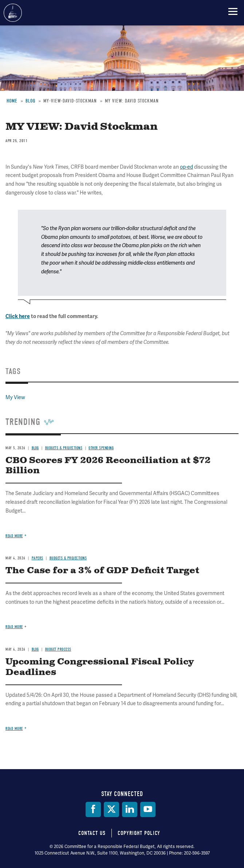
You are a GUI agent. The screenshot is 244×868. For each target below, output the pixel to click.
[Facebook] (93, 809)
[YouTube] (148, 809)
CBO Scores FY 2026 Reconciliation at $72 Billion (108, 466)
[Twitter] (111, 809)
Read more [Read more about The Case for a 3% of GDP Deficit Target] (14, 627)
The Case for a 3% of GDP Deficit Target (102, 571)
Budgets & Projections (64, 448)
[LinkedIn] (130, 809)
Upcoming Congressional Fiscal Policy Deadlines (100, 667)
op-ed (186, 167)
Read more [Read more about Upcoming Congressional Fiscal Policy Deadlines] (14, 729)
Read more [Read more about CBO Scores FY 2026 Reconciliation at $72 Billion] (14, 536)
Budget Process (58, 649)
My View (15, 397)
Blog (35, 448)
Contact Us (92, 833)
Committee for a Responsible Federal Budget (13, 13)
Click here (18, 316)
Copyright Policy (139, 833)
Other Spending (101, 448)
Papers (38, 558)
